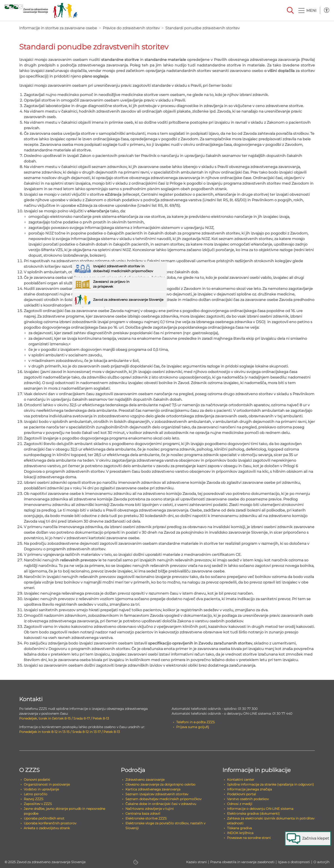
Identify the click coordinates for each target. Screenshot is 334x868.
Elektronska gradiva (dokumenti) (253, 814)
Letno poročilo (36, 794)
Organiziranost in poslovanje (47, 784)
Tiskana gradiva (239, 828)
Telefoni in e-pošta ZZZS (196, 722)
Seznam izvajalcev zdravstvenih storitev (157, 794)
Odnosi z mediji (240, 804)
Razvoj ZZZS (34, 799)
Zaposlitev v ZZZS (38, 804)
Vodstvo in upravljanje (41, 789)
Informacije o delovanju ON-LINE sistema (260, 809)
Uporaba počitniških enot (44, 818)
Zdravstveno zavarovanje (145, 780)
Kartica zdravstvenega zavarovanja (153, 789)
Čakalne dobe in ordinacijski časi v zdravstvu (161, 804)
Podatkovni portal (241, 794)
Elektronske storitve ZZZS (146, 818)
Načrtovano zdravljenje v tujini (150, 809)
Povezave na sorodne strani (249, 838)
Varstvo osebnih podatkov (248, 799)
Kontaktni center (241, 780)
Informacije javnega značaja (249, 789)
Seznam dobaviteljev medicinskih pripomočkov (163, 799)
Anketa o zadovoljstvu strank (47, 828)
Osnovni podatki (37, 780)
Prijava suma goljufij (193, 727)
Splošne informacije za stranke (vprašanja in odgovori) (270, 784)
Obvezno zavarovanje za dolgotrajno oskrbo (160, 784)
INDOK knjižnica (240, 833)
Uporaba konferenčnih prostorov (50, 823)
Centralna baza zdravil (143, 814)
